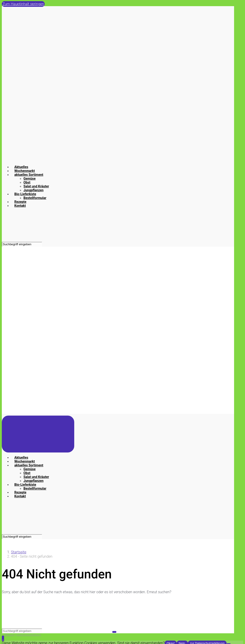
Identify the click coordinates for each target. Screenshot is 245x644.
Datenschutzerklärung (29, 635)
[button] (3, 638)
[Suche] (22, 244)
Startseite (19, 552)
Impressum (8, 635)
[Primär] (38, 434)
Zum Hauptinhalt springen (23, 4)
